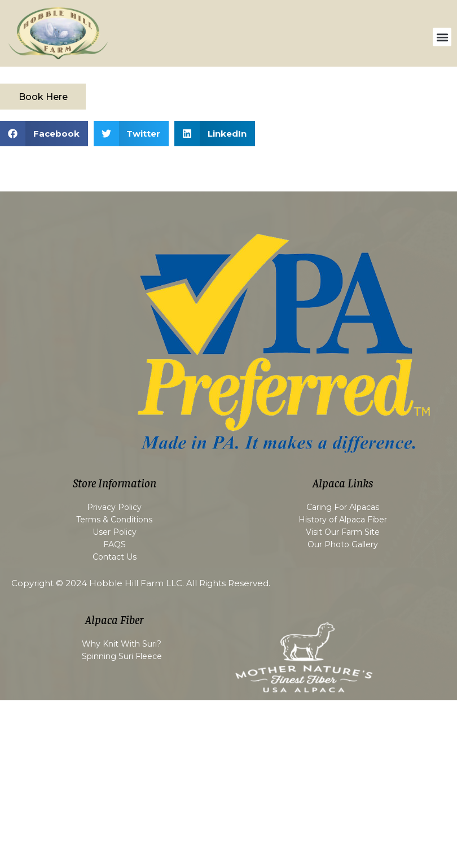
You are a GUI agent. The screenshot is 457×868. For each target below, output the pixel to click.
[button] (442, 37)
